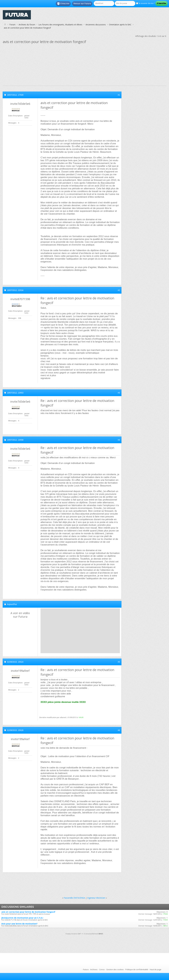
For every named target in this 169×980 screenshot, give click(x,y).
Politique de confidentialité (137, 969)
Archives (94, 969)
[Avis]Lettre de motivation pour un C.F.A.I (22, 918)
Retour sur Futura (82, 4)
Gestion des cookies (115, 969)
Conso (102, 969)
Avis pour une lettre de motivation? (19, 924)
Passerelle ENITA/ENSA (74, 898)
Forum (12, 25)
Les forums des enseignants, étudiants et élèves (60, 25)
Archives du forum (27, 25)
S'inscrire (63, 4)
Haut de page (156, 969)
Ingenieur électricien (96, 898)
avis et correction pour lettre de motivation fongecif (28, 912)
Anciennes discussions (96, 25)
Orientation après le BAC (120, 25)
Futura (86, 969)
